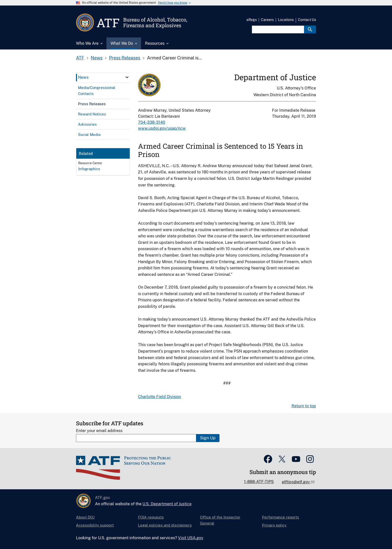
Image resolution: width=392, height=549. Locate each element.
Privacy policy (274, 525)
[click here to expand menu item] (127, 77)
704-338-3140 (152, 122)
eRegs (252, 20)
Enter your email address (99, 431)
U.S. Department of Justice (167, 504)
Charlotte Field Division (159, 397)
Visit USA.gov (191, 538)
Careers (267, 20)
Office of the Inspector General (220, 520)
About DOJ (85, 517)
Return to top (304, 406)
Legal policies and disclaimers (165, 525)
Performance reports (280, 517)
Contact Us (307, 20)
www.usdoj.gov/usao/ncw (162, 128)
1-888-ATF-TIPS (259, 482)
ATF (80, 58)
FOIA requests (151, 517)
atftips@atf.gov (296, 482)
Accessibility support (95, 525)
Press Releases (125, 58)
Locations (286, 20)
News (97, 58)
